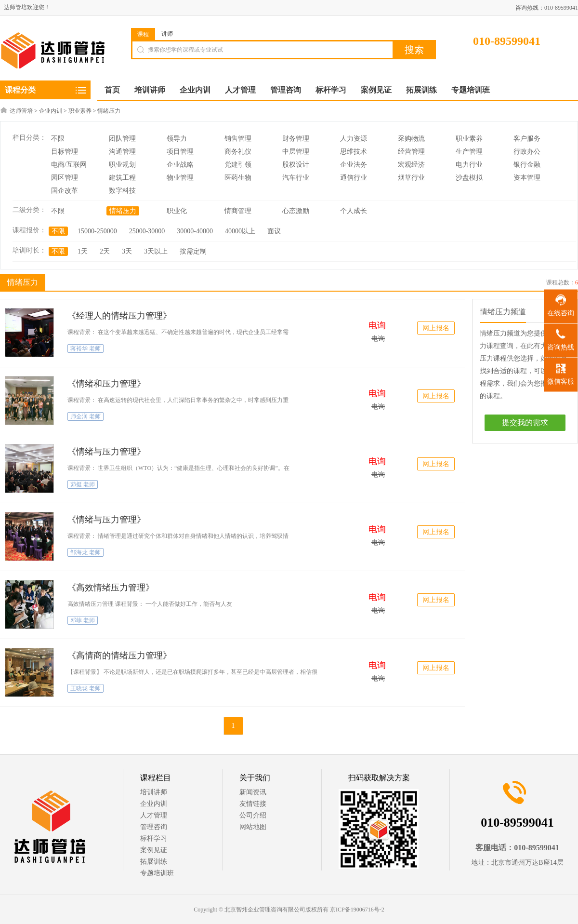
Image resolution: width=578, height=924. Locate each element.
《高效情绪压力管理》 (111, 588)
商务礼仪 (238, 152)
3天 (127, 251)
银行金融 (527, 165)
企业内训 (51, 111)
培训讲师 (154, 792)
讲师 (167, 34)
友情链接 (253, 804)
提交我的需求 (525, 422)
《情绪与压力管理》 (106, 452)
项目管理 (180, 152)
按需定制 (193, 251)
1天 (83, 251)
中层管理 (296, 152)
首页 (112, 90)
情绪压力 (109, 111)
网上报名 (436, 328)
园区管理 (65, 178)
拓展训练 (154, 862)
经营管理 (411, 152)
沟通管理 (122, 152)
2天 (105, 251)
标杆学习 (154, 838)
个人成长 (354, 211)
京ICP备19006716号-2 (357, 910)
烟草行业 (411, 178)
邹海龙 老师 (85, 552)
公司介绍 (253, 815)
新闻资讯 (253, 792)
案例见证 (154, 850)
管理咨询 (154, 827)
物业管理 (180, 178)
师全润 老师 (85, 416)
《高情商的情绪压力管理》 (119, 656)
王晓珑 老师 (85, 688)
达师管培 (21, 111)
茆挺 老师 (83, 484)
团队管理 (122, 139)
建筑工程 (122, 178)
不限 (58, 139)
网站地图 (253, 827)
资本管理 (527, 178)
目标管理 (65, 152)
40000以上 (240, 231)
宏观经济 (411, 165)
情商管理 (238, 211)
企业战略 (180, 165)
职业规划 (122, 165)
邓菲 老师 (83, 620)
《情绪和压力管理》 (106, 384)
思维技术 (354, 152)
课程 (143, 34)
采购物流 (411, 139)
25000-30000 (147, 231)
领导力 (177, 139)
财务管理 (296, 139)
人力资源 (354, 139)
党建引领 (238, 165)
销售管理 (238, 139)
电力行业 (469, 165)
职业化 (177, 211)
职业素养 (80, 111)
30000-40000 (195, 231)
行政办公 (527, 152)
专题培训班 (157, 873)
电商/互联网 (69, 165)
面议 (274, 231)
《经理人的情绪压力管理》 (119, 316)
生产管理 (469, 152)
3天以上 (156, 251)
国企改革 (65, 191)
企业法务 (354, 165)
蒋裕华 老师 (85, 348)
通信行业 (354, 178)
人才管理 (154, 815)
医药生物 (238, 178)
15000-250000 (97, 231)
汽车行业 (296, 178)
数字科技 (122, 191)
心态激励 (296, 211)
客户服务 (527, 139)
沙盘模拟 (469, 178)
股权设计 (296, 165)
